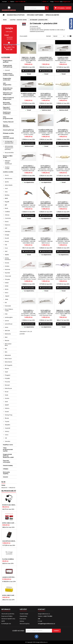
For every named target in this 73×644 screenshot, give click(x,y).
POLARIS (7, 378)
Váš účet (23, 609)
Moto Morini (8, 362)
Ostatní (5, 477)
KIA (6, 303)
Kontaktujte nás (6, 624)
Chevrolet (8, 276)
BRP (6, 205)
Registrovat (67, 2)
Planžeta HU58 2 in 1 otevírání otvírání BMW (46, 131)
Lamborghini (9, 317)
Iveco (7, 293)
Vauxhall (7, 428)
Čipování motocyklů (7, 461)
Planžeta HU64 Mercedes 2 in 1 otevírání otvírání (63, 59)
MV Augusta (9, 365)
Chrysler (7, 279)
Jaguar (7, 296)
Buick (6, 208)
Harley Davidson (8, 259)
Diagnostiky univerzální (7, 79)
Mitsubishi (8, 355)
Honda (7, 263)
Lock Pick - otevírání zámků (8, 137)
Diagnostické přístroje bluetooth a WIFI (8, 456)
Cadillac (7, 212)
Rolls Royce (8, 388)
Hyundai (7, 273)
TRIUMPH (7, 425)
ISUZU (7, 289)
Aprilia (7, 182)
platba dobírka (8, 559)
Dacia (7, 222)
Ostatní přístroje (8, 130)
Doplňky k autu (8, 445)
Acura (7, 175)
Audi (6, 188)
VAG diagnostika (7, 84)
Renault (7, 385)
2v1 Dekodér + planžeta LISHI (9, 142)
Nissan (7, 369)
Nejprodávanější (9, 491)
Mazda (7, 340)
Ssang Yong (9, 415)
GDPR (3, 621)
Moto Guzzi (8, 359)
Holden (7, 266)
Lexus (7, 327)
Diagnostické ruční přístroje (8, 66)
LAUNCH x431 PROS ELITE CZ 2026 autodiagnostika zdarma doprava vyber (9, 577)
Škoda (7, 418)
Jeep (6, 299)
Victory (7, 431)
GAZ (6, 251)
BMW (6, 198)
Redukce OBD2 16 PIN (8, 157)
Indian (7, 283)
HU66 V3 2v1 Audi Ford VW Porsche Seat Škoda (63, 276)
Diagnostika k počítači (16, 15)
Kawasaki (8, 306)
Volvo (7, 435)
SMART (7, 405)
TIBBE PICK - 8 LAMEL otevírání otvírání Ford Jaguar (28, 59)
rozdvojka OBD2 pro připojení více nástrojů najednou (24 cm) (9, 505)
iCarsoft (7, 70)
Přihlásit (57, 2)
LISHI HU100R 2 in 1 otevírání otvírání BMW (46, 59)
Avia (6, 192)
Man (6, 337)
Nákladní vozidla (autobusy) (8, 162)
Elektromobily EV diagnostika (8, 98)
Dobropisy (23, 619)
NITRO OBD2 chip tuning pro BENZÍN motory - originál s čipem (9, 595)
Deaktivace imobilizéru (7, 113)
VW (6, 438)
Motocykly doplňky (6, 473)
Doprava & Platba (7, 616)
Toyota (7, 421)
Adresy (22, 621)
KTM (6, 314)
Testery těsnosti (8, 122)
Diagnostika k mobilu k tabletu (8, 74)
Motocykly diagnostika (7, 103)
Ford (6, 248)
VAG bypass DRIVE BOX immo (9, 541)
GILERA (7, 255)
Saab (7, 395)
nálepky (6, 469)
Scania (7, 398)
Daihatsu (8, 231)
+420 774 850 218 (20, 2)
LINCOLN (7, 331)
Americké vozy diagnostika (8, 89)
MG (6, 349)
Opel (6, 372)
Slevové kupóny (25, 624)
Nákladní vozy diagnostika (8, 94)
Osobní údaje (24, 614)
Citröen (7, 215)
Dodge (7, 235)
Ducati (7, 238)
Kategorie (6, 57)
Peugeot (8, 375)
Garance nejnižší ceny (8, 619)
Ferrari (7, 241)
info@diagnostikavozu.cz (14, 45)
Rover (7, 392)
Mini (6, 352)
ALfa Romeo (9, 179)
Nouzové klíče (9, 153)
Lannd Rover (9, 324)
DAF (6, 228)
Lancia (7, 321)
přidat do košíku (28, 71)
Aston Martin (9, 185)
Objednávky (23, 616)
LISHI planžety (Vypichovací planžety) (9, 148)
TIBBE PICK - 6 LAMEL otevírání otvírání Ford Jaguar (63, 312)
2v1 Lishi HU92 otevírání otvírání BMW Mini (28, 240)
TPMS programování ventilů (8, 450)
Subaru (7, 408)
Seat (6, 402)
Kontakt (4, 2)
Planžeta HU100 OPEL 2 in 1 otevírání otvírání (28, 95)
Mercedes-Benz (8, 345)
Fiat (6, 245)
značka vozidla (8, 172)
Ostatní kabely (8, 465)
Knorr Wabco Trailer (9, 310)
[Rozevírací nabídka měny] (45, 2)
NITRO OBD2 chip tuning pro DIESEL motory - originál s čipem (9, 523)
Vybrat (59, 36)
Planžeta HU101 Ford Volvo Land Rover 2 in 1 (46, 276)
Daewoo (8, 225)
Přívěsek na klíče (8, 133)
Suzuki (7, 412)
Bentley (7, 195)
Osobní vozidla (7, 168)
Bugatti (7, 202)
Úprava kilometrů (52, 15)
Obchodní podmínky (8, 614)
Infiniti (7, 286)
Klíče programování (8, 118)
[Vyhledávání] (36, 8)
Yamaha (7, 441)
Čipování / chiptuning (35, 15)
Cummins (8, 218)
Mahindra (8, 334)
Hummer (8, 269)
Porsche (7, 382)
